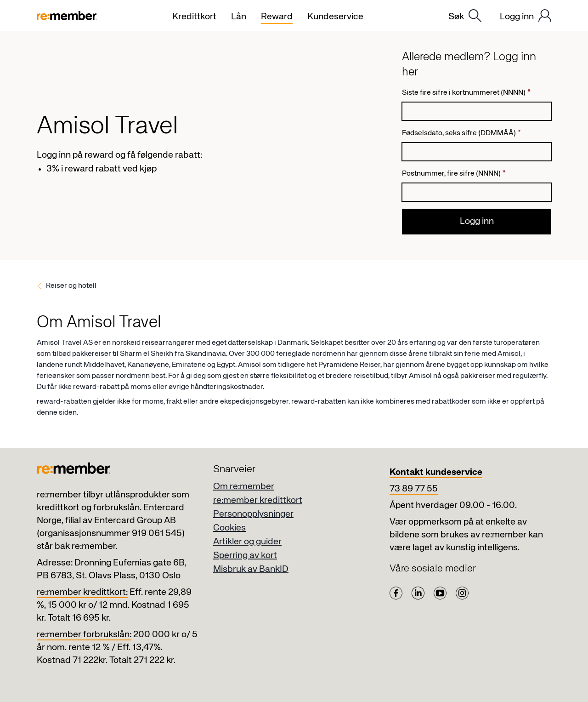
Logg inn (477, 221)
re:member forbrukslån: (84, 635)
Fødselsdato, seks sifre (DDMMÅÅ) (461, 133)
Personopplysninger (253, 514)
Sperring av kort (245, 556)
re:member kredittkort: (82, 592)
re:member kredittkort (258, 500)
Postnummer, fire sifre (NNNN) (454, 174)
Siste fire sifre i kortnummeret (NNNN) (466, 93)
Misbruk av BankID (251, 569)
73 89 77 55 (414, 489)
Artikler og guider (247, 542)
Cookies (229, 528)
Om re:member (244, 487)
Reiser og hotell (71, 286)
